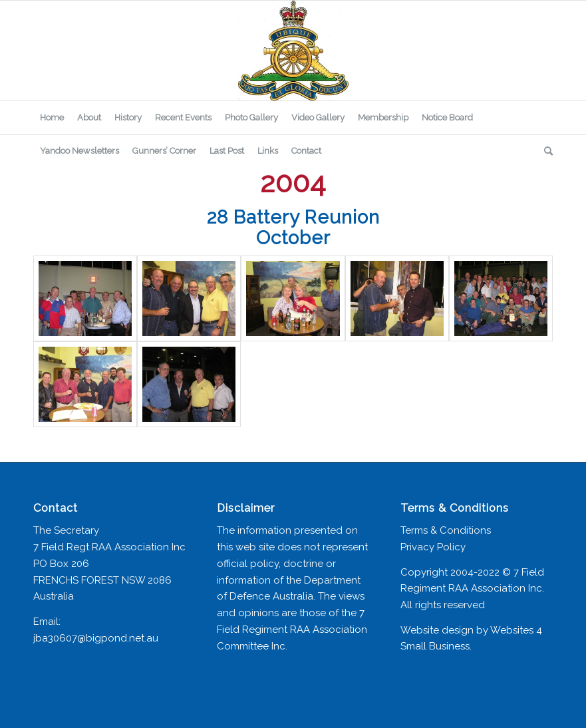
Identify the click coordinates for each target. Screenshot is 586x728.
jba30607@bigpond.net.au (96, 638)
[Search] (545, 151)
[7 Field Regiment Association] (293, 51)
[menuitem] (52, 118)
